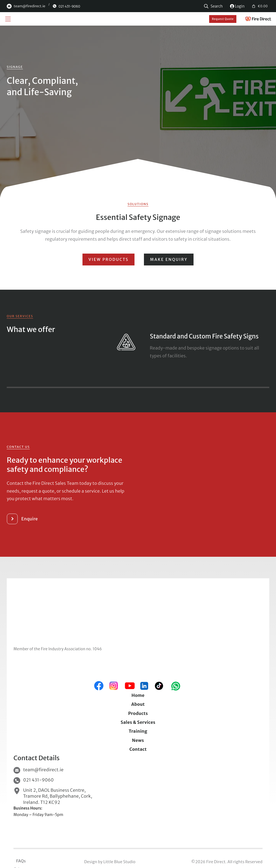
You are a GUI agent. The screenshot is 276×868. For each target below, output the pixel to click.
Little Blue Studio (119, 862)
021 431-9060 (38, 780)
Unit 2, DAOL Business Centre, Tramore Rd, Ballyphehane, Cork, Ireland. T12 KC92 (58, 796)
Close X (138, 376)
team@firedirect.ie (43, 770)
